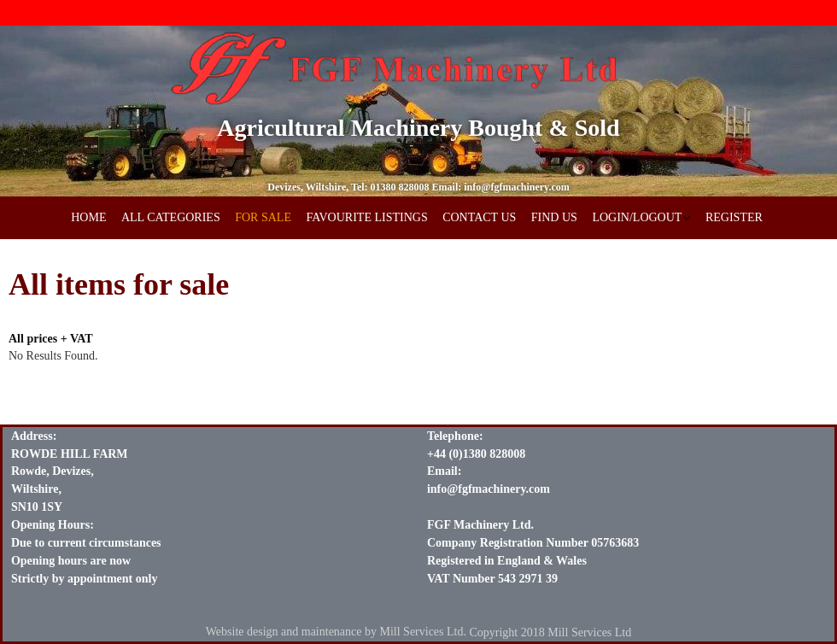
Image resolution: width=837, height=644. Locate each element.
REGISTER (734, 217)
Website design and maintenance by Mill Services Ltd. (336, 632)
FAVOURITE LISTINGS (366, 217)
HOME (88, 217)
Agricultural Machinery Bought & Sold (418, 128)
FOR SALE (263, 217)
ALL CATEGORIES (171, 217)
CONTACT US (479, 217)
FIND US (554, 217)
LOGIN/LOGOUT (637, 217)
